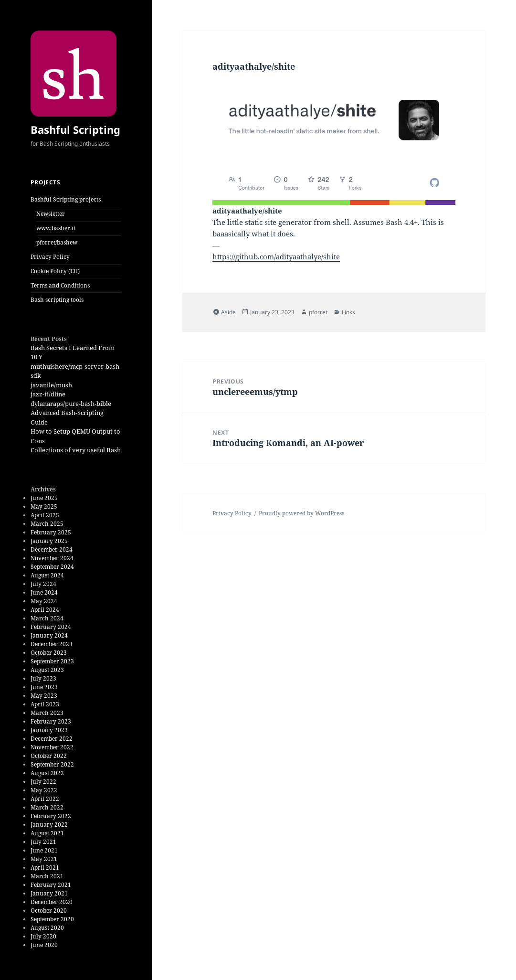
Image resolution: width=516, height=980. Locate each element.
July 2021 (43, 842)
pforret (318, 312)
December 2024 (52, 549)
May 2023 (44, 696)
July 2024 (43, 584)
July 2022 (43, 782)
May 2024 (44, 601)
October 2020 (49, 911)
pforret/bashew (57, 242)
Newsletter (51, 214)
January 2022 (49, 825)
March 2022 (47, 807)
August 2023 (47, 670)
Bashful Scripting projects (66, 199)
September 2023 (52, 661)
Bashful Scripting (75, 129)
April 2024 (45, 610)
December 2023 (52, 644)
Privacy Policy (50, 257)
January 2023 (49, 730)
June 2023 (44, 687)
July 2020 (43, 936)
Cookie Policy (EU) (55, 271)
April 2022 (45, 799)
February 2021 (51, 885)
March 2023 (47, 713)
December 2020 (52, 902)
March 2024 (47, 618)
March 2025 (47, 524)
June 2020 (44, 945)
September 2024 (52, 567)
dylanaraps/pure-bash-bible (71, 404)
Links (348, 312)
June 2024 (44, 592)
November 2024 (52, 558)
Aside (228, 312)
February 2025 (51, 532)
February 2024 (51, 627)
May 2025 (44, 506)
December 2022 (52, 739)
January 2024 (49, 635)
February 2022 (51, 816)
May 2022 (44, 790)
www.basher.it (56, 228)
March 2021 (47, 876)
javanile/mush (51, 385)
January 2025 (49, 541)
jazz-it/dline (48, 394)
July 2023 (43, 678)
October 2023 (49, 653)
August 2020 (47, 928)
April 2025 (45, 515)
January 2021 (49, 893)
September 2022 (52, 764)
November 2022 (52, 747)
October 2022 (49, 756)
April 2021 (45, 868)
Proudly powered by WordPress (301, 513)
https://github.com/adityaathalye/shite (276, 256)
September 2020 (52, 919)
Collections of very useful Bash (76, 450)
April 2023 (45, 704)
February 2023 (51, 721)
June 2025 (44, 498)
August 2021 (47, 833)
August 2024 (47, 575)
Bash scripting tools (57, 300)
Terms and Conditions (60, 285)
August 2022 (47, 773)
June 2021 (44, 850)
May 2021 (44, 859)
